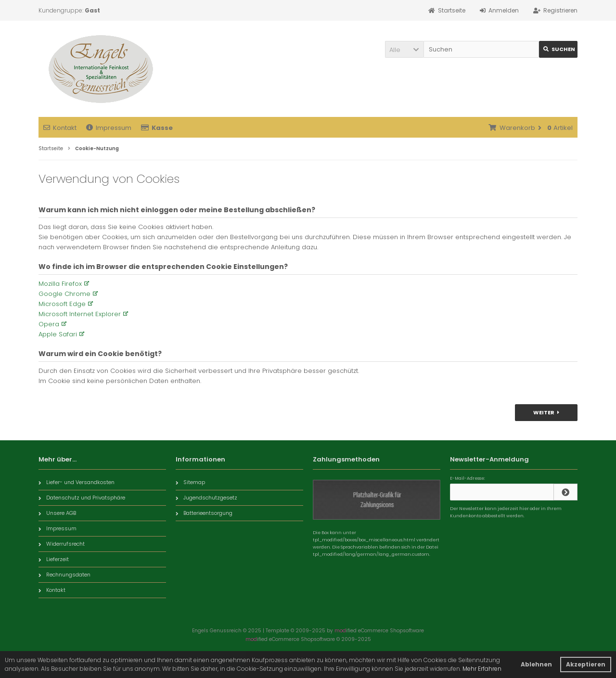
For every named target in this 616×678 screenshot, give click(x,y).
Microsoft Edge (62, 304)
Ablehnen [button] (536, 664)
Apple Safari (58, 334)
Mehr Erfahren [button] (482, 669)
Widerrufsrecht (62, 544)
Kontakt (60, 128)
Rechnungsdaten (64, 575)
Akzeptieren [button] (586, 664)
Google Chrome (64, 294)
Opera (49, 324)
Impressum (109, 128)
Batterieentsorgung (204, 513)
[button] (404, 49)
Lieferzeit (54, 559)
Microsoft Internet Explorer (80, 314)
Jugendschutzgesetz (206, 498)
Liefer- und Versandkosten (77, 482)
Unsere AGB (57, 513)
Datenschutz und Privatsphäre (82, 498)
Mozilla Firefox (60, 284)
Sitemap (190, 482)
